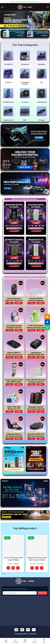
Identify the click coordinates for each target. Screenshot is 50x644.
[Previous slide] (3, 574)
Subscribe (42, 593)
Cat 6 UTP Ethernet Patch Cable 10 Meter (13, 559)
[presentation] (3, 20)
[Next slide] (5, 574)
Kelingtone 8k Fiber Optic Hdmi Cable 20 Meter (37, 559)
